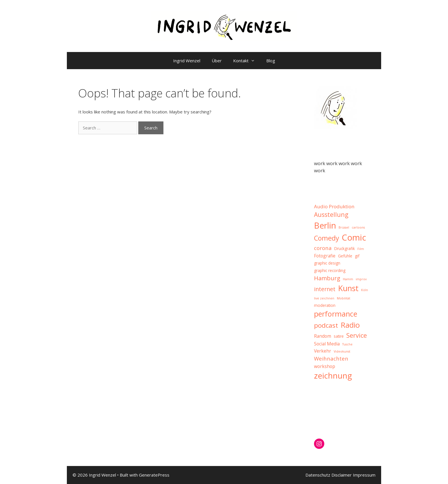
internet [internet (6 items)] (325, 289)
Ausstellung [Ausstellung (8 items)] (331, 214)
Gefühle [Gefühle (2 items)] (345, 256)
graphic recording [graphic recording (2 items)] (330, 270)
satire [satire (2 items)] (339, 336)
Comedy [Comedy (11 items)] (327, 238)
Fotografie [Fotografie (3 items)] (325, 256)
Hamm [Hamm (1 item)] (348, 279)
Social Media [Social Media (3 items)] (327, 344)
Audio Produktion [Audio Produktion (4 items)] (334, 206)
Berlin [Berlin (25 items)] (325, 225)
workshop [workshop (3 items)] (325, 366)
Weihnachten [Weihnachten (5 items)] (331, 358)
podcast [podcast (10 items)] (326, 325)
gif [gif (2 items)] (357, 256)
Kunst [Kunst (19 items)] (348, 288)
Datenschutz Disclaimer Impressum (340, 475)
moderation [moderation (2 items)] (325, 305)
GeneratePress (154, 475)
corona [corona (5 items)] (323, 248)
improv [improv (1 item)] (361, 279)
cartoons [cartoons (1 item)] (358, 227)
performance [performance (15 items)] (336, 314)
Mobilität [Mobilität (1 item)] (344, 298)
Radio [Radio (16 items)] (350, 325)
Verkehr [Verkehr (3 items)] (323, 351)
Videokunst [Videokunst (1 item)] (342, 351)
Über (217, 61)
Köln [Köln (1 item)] (365, 290)
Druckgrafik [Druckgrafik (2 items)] (345, 248)
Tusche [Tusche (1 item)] (347, 344)
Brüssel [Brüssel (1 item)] (344, 227)
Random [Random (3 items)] (323, 336)
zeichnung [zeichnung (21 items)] (333, 376)
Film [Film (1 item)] (361, 249)
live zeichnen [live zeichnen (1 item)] (324, 298)
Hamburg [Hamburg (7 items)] (327, 278)
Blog (271, 61)
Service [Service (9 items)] (357, 335)
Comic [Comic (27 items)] (354, 237)
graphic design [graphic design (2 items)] (327, 263)
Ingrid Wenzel (187, 61)
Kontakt (247, 61)
